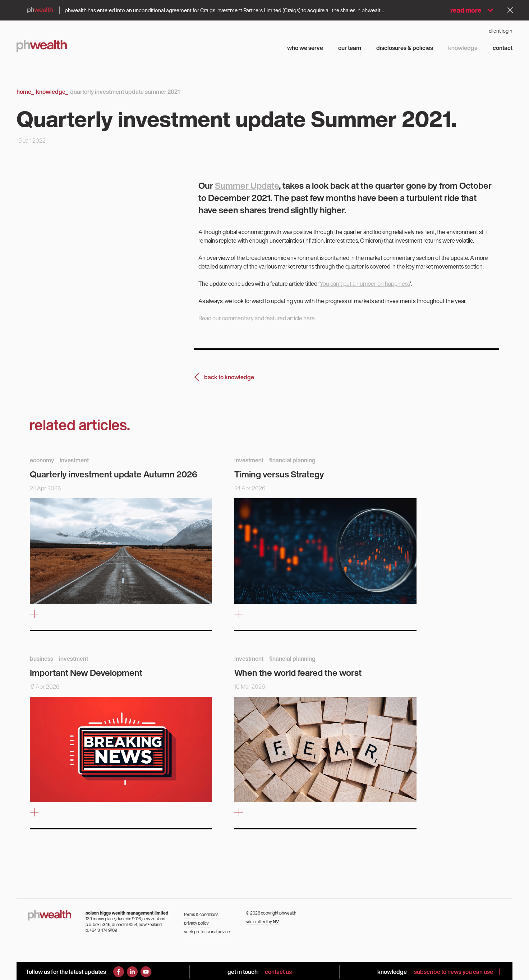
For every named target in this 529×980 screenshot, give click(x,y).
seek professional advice (207, 932)
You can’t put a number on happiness (365, 284)
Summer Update (247, 186)
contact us (283, 972)
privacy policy (196, 923)
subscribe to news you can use (458, 972)
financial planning (292, 460)
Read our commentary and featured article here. (257, 318)
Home (25, 92)
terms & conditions (201, 914)
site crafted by (262, 922)
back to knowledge (229, 377)
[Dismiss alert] (510, 10)
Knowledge (52, 92)
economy (42, 460)
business (42, 659)
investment (74, 460)
